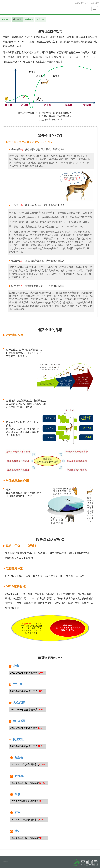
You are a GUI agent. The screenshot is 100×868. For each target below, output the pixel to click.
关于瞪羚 (17, 19)
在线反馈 (40, 19)
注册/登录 (95, 3)
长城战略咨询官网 (80, 3)
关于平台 (6, 19)
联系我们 (29, 19)
